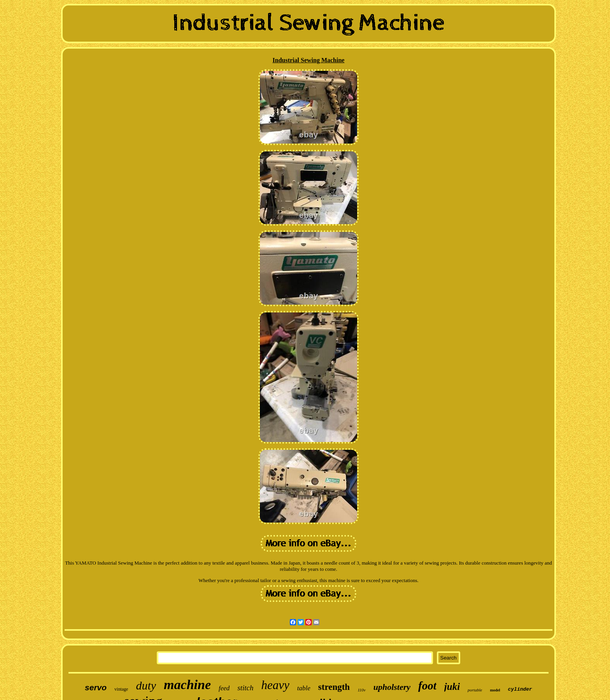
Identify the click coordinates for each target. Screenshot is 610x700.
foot (427, 686)
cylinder (520, 689)
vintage (121, 689)
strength (334, 687)
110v (362, 690)
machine (187, 685)
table (304, 688)
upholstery (392, 687)
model (495, 690)
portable (475, 690)
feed (224, 688)
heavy (275, 685)
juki (452, 687)
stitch (245, 688)
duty (146, 685)
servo (96, 687)
